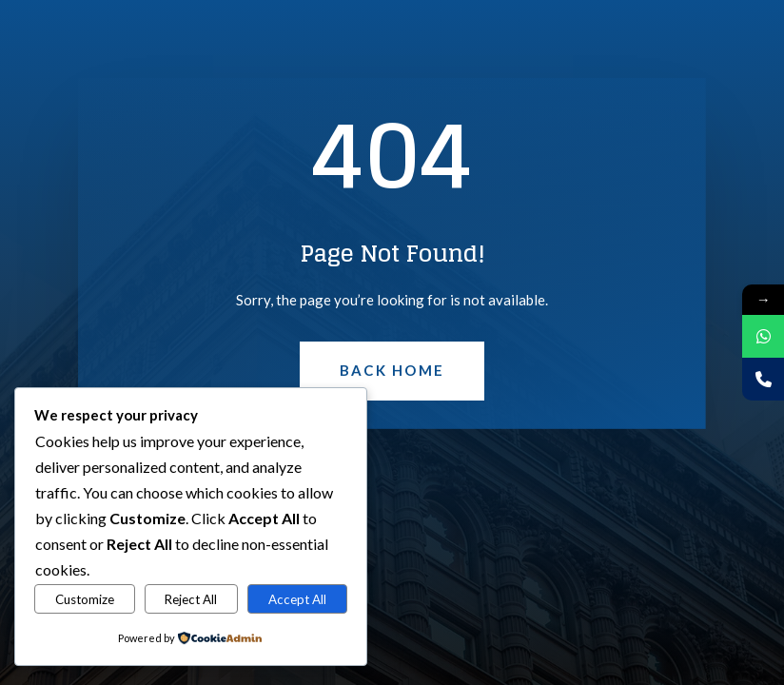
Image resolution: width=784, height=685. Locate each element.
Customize (85, 599)
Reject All (191, 599)
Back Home (392, 370)
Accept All (297, 599)
